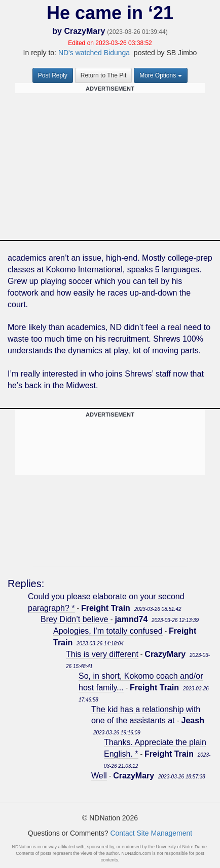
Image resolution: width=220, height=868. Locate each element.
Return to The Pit (104, 75)
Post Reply (53, 75)
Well (99, 776)
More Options (161, 75)
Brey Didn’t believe (76, 619)
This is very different (102, 654)
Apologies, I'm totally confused (108, 631)
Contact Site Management (151, 833)
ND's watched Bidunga (94, 53)
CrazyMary (84, 31)
